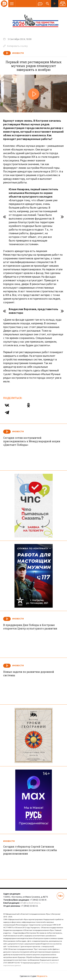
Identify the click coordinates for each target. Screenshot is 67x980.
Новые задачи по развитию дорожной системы (29, 673)
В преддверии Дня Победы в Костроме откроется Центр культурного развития (30, 627)
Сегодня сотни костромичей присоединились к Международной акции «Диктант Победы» (32, 441)
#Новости (18, 53)
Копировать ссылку (15, 46)
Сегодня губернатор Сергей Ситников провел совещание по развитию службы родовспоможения (30, 850)
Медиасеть (42, 976)
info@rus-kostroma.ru (30, 903)
